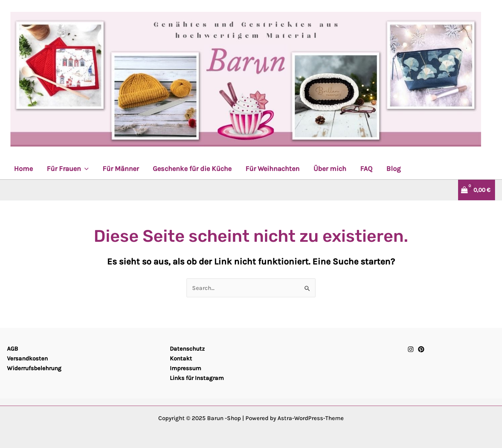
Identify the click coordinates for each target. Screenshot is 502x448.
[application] (85, 169)
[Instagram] (411, 349)
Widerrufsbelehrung (34, 368)
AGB (13, 349)
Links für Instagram (197, 378)
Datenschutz (187, 349)
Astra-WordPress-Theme (311, 418)
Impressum (185, 368)
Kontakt (181, 358)
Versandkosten (27, 358)
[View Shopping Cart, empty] (473, 190)
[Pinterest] (421, 349)
